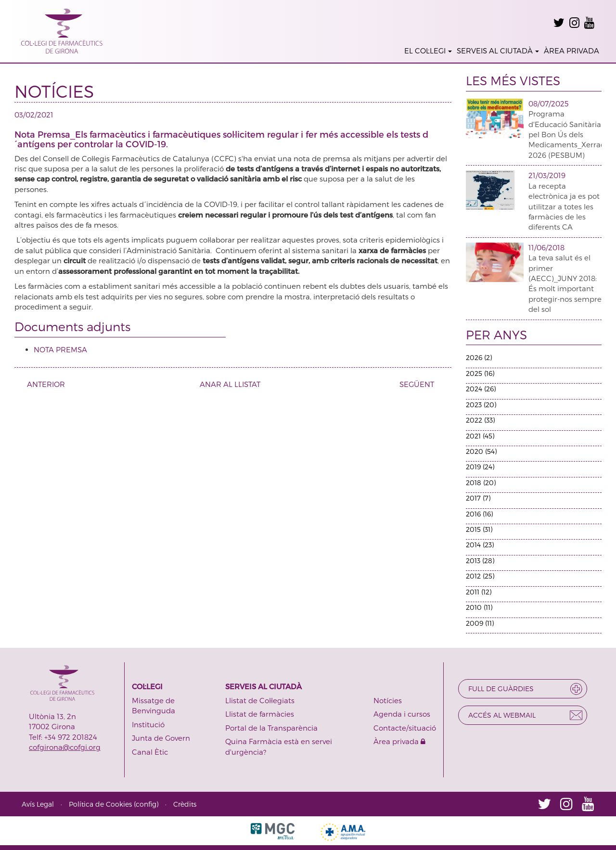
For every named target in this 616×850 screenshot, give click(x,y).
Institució (148, 724)
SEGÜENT (420, 384)
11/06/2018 (546, 247)
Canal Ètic (150, 752)
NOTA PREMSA (60, 349)
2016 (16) (479, 514)
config (146, 804)
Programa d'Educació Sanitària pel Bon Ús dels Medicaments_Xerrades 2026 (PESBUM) (571, 134)
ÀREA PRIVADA (571, 51)
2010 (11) (479, 607)
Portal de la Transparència (271, 728)
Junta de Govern (161, 738)
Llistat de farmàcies (260, 714)
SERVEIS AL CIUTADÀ (498, 51)
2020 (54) (481, 451)
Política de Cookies (100, 804)
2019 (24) (480, 467)
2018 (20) (481, 483)
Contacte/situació (405, 728)
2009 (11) (480, 623)
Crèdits (185, 804)
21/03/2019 (547, 175)
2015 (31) (479, 529)
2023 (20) (481, 405)
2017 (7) (478, 498)
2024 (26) (481, 389)
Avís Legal (38, 804)
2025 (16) (480, 373)
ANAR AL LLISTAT (230, 384)
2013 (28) (480, 560)
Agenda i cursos (402, 714)
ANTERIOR (42, 384)
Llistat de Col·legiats (260, 700)
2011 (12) (479, 592)
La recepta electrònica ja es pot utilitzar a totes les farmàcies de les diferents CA (564, 206)
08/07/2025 (548, 103)
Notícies (388, 700)
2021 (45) (480, 436)
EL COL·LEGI (428, 51)
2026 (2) (479, 357)
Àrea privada (399, 741)
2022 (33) (480, 420)
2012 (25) (480, 576)
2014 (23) (480, 545)
